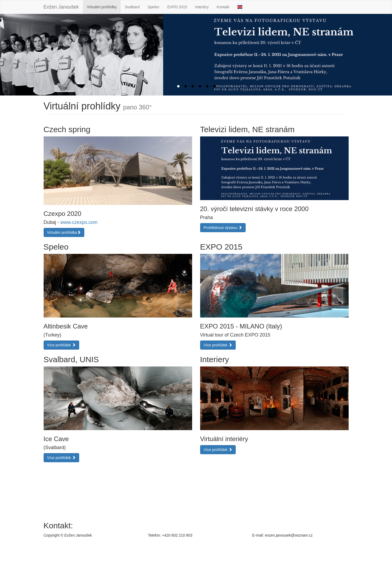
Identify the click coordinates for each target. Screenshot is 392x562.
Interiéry (202, 7)
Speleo (154, 7)
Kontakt (223, 7)
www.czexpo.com (79, 222)
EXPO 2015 (177, 7)
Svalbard (132, 7)
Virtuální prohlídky (102, 7)
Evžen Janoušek (61, 7)
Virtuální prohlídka (64, 232)
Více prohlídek (61, 345)
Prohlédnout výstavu (223, 228)
